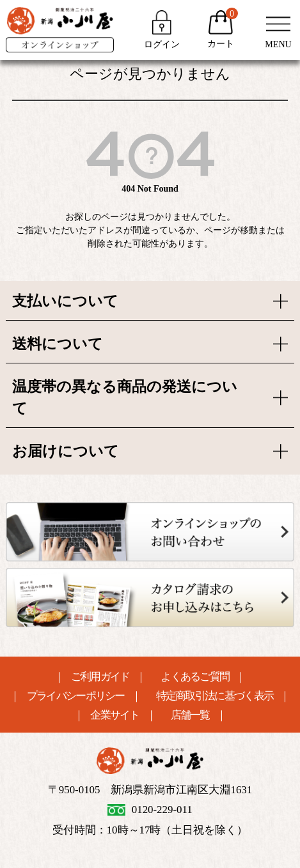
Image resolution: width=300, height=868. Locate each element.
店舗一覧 (190, 716)
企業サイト (115, 716)
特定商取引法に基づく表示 (215, 697)
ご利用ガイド (100, 677)
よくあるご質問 (195, 677)
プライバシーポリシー (76, 697)
